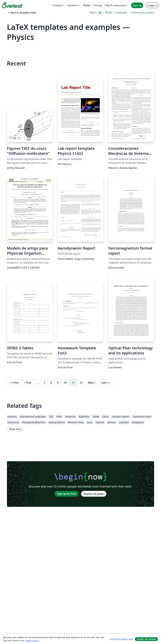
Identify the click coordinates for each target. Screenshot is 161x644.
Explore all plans (94, 494)
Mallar (109, 13)
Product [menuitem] (58, 5)
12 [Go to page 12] (81, 383)
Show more (15, 429)
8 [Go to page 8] (51, 383)
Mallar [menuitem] (87, 5)
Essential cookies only (121, 639)
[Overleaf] (12, 5)
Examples (122, 13)
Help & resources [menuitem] (115, 5)
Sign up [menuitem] (137, 5)
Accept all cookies (146, 639)
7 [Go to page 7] (45, 383)
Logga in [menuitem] (152, 5)
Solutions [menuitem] (73, 5)
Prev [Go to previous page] (28, 383)
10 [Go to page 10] (65, 383)
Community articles (143, 13)
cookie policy (32, 640)
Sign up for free (67, 494)
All (100, 13)
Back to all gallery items (22, 13)
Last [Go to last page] (105, 383)
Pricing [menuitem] (98, 5)
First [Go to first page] (14, 383)
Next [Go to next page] (92, 383)
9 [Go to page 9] (58, 383)
